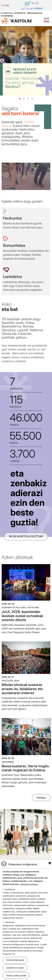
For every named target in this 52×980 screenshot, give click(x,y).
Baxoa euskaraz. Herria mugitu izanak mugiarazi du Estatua (25, 768)
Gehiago (41, 798)
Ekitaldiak (33, 607)
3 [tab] (28, 99)
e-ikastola (7, 13)
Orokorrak (8, 762)
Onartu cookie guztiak (16, 975)
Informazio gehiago (29, 884)
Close (50, 863)
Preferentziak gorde (15, 960)
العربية (30, 9)
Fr (37, 3)
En (33, 3)
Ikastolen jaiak (10, 681)
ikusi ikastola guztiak (26, 536)
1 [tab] (20, 99)
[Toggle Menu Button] (46, 18)
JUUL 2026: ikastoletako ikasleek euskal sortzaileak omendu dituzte (22, 616)
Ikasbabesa (7, 16)
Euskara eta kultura (13, 607)
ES (8, 5)
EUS (3, 5)
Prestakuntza (35, 13)
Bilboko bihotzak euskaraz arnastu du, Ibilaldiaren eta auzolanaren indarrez (22, 689)
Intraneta (20, 13)
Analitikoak (10, 889)
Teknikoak (10, 922)
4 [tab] (32, 99)
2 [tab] (24, 99)
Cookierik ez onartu (15, 968)
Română (39, 9)
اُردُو (24, 9)
